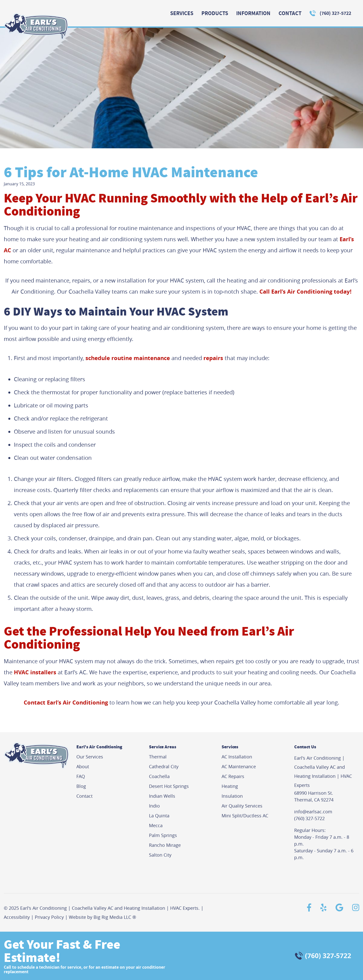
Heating (230, 786)
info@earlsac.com (313, 812)
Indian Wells (162, 796)
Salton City (160, 855)
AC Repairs (233, 776)
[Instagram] (354, 907)
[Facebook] (307, 907)
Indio (154, 806)
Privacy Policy (49, 917)
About (83, 766)
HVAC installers (35, 672)
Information (253, 13)
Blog (81, 786)
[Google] (337, 907)
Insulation (232, 796)
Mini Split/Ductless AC (245, 816)
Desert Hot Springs (169, 786)
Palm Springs (163, 835)
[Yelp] (321, 907)
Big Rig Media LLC (112, 917)
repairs (213, 358)
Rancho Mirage (165, 845)
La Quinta (159, 816)
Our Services (90, 757)
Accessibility (17, 917)
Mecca (156, 825)
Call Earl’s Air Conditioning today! (305, 291)
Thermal (158, 757)
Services (182, 13)
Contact (290, 13)
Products (215, 13)
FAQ (81, 776)
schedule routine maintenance (128, 358)
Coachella (159, 776)
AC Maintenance (239, 766)
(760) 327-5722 (335, 13)
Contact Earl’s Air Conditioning (66, 702)
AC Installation (237, 757)
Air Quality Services (242, 806)
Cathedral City (164, 766)
